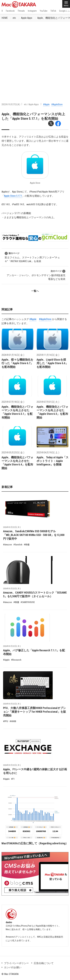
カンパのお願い (13, 967)
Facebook (10, 11)
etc (14, 18)
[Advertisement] (35, 58)
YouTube (44, 11)
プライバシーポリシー (16, 963)
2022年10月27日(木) (11, 104)
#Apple (46, 104)
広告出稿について (44, 963)
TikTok (53, 11)
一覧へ (35, 291)
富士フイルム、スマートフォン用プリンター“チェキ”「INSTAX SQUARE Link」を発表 (32, 257)
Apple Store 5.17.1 (13, 196)
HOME (5, 18)
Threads (21, 11)
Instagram (32, 11)
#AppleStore (57, 104)
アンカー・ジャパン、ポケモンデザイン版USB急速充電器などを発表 (36, 275)
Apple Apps (27, 18)
